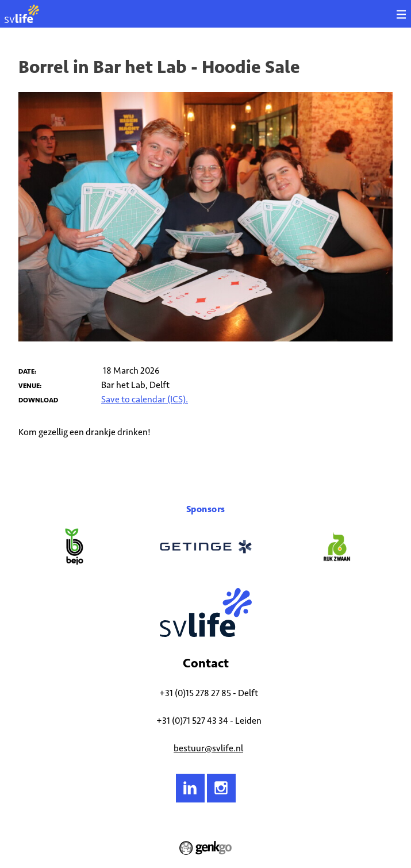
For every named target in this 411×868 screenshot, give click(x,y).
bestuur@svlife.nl (208, 748)
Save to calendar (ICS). (145, 399)
